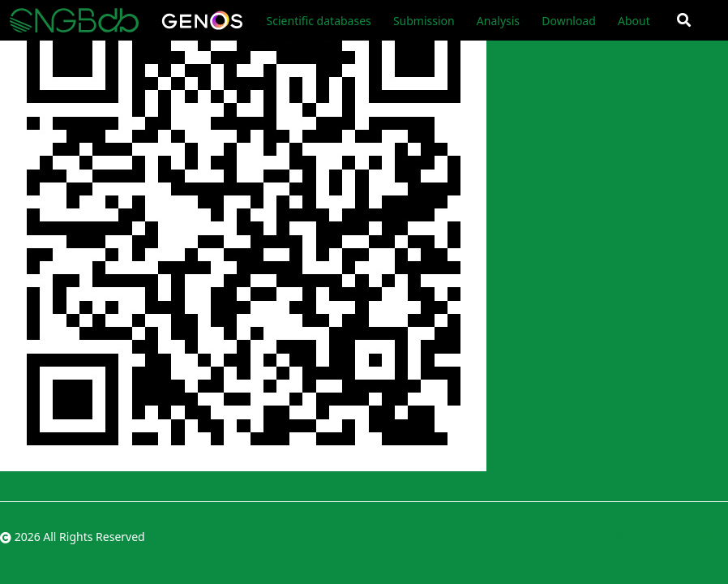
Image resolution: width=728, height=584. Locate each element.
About (634, 21)
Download (569, 21)
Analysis (498, 21)
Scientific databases (319, 21)
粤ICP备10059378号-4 (671, 537)
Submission (424, 21)
